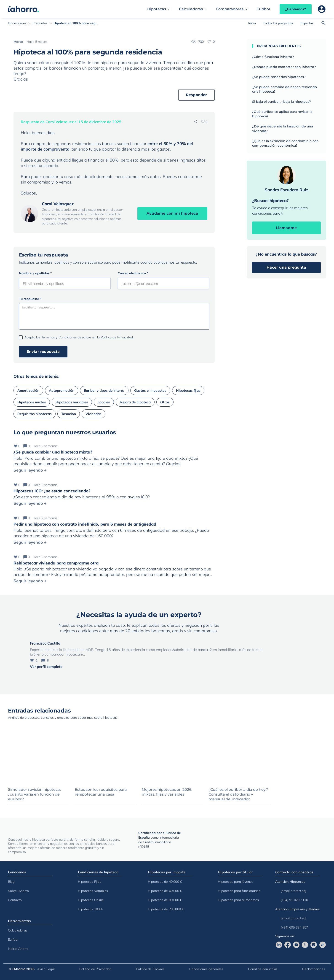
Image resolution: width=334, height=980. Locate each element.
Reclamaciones (314, 969)
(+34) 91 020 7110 (292, 900)
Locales (104, 402)
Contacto (15, 900)
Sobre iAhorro (19, 891)
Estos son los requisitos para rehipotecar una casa (101, 792)
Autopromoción (62, 390)
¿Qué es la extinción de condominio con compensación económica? (285, 143)
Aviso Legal (46, 969)
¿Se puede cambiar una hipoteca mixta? (53, 452)
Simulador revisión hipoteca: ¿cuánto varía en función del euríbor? (34, 794)
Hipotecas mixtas (32, 402)
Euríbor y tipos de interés (104, 390)
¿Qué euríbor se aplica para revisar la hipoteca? (282, 114)
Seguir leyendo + (30, 470)
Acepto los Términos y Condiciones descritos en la (79, 337)
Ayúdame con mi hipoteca (172, 213)
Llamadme (286, 228)
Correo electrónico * (133, 273)
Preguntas (40, 23)
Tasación (69, 414)
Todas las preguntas (278, 23)
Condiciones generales (206, 969)
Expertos (307, 23)
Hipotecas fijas (188, 390)
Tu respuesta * (30, 299)
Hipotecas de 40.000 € (165, 882)
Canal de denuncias (263, 969)
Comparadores (230, 9)
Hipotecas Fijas (90, 882)
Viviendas (94, 414)
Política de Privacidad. (117, 337)
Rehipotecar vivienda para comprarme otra (56, 563)
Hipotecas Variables (93, 891)
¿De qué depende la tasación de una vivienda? (283, 129)
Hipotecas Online (91, 900)
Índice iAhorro (18, 949)
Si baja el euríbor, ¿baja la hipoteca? (282, 102)
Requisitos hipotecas (35, 414)
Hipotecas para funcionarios (239, 891)
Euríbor (263, 9)
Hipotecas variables (72, 402)
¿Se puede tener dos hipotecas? (279, 77)
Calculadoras (191, 9)
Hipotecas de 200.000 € (166, 909)
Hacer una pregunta (286, 267)
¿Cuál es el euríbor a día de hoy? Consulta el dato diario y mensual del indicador (238, 794)
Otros (165, 402)
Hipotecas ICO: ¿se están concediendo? (52, 491)
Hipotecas (157, 9)
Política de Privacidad (95, 969)
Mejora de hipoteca (135, 402)
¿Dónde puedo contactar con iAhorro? (284, 67)
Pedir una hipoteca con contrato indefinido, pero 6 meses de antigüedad (85, 524)
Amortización (28, 390)
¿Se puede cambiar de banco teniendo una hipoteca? (285, 89)
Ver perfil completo (46, 667)
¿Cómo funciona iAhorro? (273, 57)
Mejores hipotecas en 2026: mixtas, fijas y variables (167, 792)
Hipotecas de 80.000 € (165, 900)
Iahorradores (17, 23)
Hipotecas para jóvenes (236, 882)
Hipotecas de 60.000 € (165, 891)
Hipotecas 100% (90, 909)
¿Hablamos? (296, 9)
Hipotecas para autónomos (238, 900)
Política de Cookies (150, 969)
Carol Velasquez (58, 204)
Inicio (252, 23)
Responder (196, 95)
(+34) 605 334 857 (292, 927)
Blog (11, 882)
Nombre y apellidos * (35, 273)
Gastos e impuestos (150, 390)
